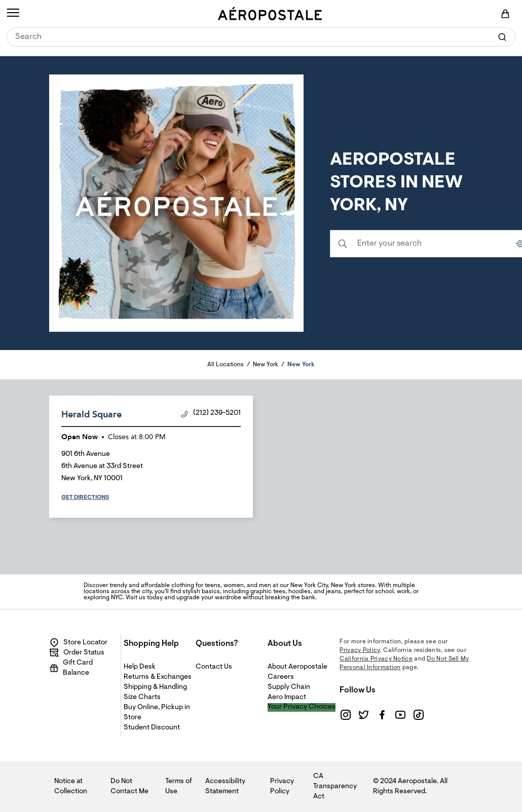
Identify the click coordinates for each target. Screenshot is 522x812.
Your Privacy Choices (302, 707)
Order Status (77, 653)
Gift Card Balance (71, 668)
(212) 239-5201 (211, 414)
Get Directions (85, 497)
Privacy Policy (360, 650)
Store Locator (78, 643)
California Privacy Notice (376, 659)
